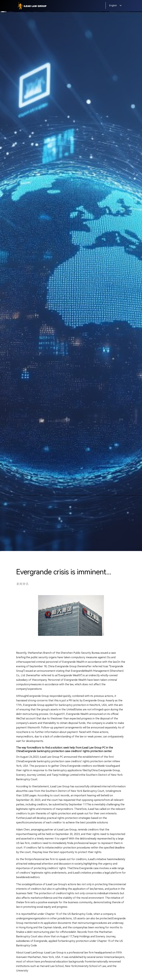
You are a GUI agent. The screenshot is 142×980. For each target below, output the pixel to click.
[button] (114, 5)
